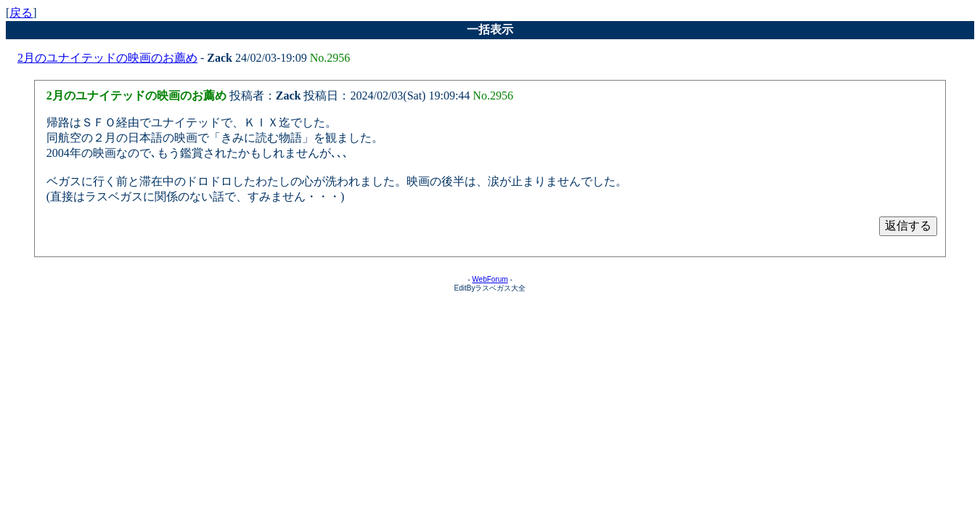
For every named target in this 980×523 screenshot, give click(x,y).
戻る (21, 13)
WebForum (490, 279)
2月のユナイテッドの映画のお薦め (107, 58)
